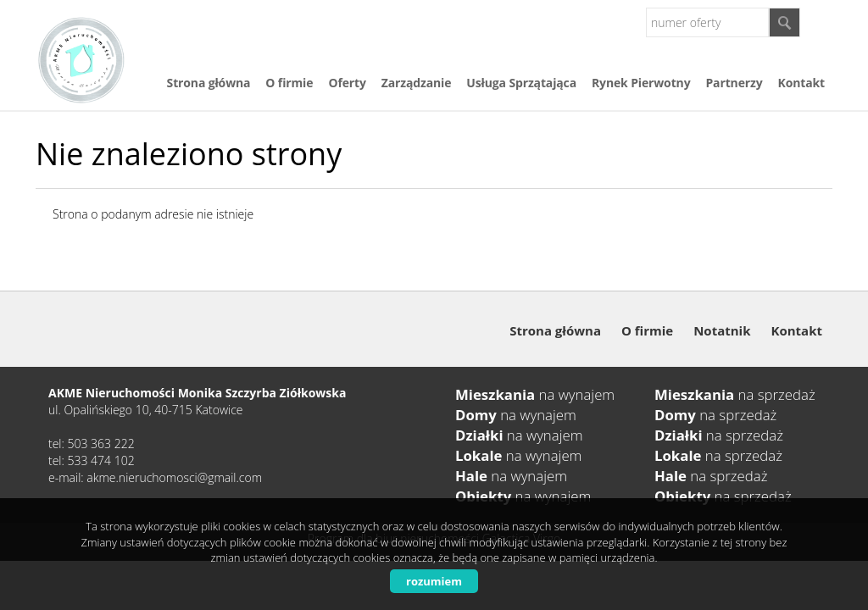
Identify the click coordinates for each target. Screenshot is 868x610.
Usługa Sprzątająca (521, 83)
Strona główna (209, 83)
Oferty (347, 83)
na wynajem (535, 394)
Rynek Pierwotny (641, 83)
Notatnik (722, 330)
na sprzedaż (735, 394)
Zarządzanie (417, 83)
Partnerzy (734, 83)
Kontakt (801, 83)
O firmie (289, 83)
